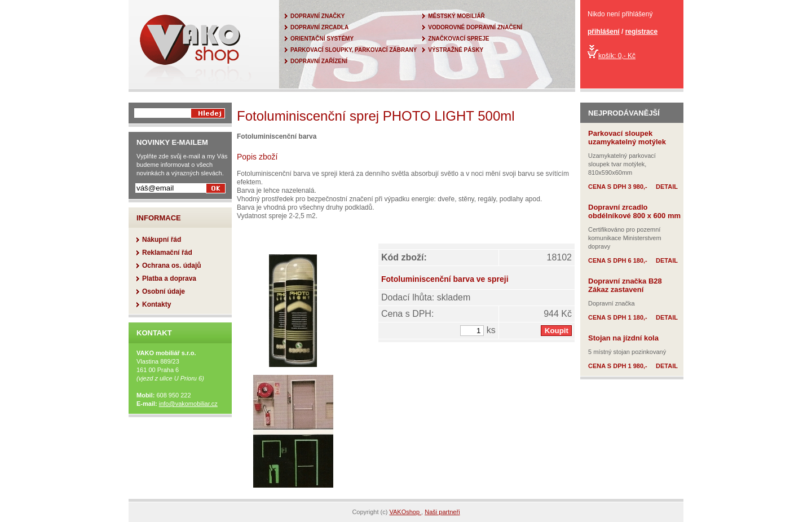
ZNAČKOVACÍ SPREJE (458, 39)
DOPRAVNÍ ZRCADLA (319, 27)
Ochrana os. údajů (172, 266)
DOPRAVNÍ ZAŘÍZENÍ (319, 61)
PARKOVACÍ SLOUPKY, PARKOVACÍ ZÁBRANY (354, 50)
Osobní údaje (164, 291)
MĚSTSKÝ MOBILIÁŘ (456, 16)
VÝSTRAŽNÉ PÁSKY (456, 50)
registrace (641, 32)
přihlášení (604, 32)
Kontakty (156, 304)
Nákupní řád (162, 240)
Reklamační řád (167, 253)
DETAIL (667, 187)
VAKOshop (405, 512)
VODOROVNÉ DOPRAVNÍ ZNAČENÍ (475, 27)
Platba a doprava (169, 278)
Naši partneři (442, 512)
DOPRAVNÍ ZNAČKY (317, 16)
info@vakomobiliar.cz (188, 404)
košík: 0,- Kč (612, 56)
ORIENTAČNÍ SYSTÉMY (322, 39)
